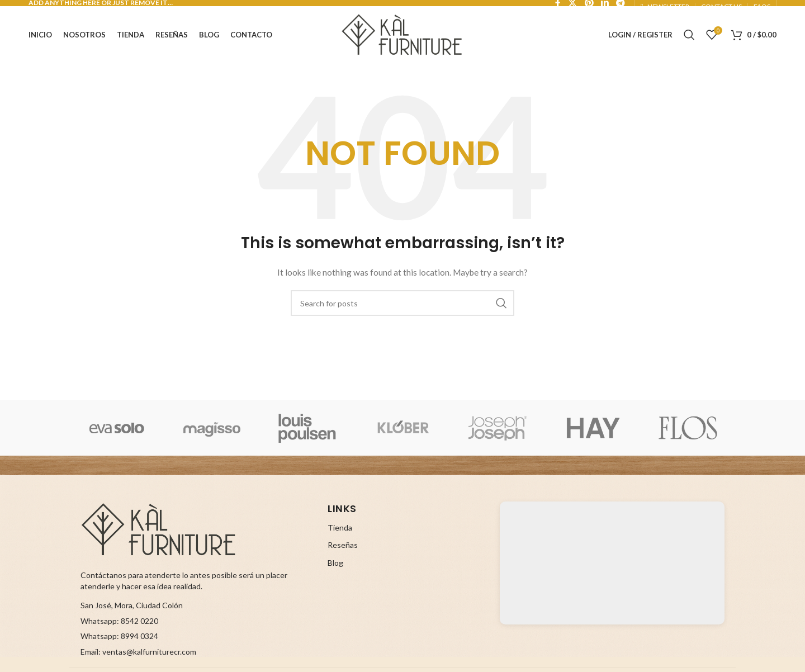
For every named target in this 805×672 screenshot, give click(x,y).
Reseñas (343, 549)
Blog (335, 566)
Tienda (340, 531)
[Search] (689, 34)
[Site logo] (402, 33)
